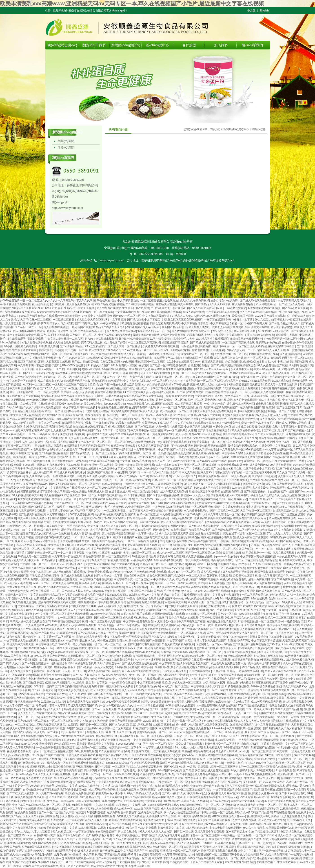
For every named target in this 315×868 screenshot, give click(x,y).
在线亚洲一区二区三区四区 (290, 763)
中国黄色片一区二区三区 (153, 297)
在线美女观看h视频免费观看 (26, 339)
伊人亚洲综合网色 (28, 702)
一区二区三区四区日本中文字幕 (68, 721)
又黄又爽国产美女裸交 (169, 484)
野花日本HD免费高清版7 (133, 339)
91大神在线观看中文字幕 (27, 495)
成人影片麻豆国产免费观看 (23, 396)
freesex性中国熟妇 (34, 465)
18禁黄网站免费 (98, 721)
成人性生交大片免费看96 (105, 690)
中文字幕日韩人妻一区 (296, 400)
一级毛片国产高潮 (80, 327)
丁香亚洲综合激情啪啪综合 (261, 560)
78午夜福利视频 (89, 450)
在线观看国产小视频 (51, 350)
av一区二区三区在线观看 (291, 514)
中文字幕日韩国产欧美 (105, 373)
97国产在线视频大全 (297, 430)
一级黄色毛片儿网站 (139, 377)
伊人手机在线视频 (303, 797)
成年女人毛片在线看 (65, 583)
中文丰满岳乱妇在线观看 (114, 786)
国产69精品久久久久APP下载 (213, 304)
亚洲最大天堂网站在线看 (263, 354)
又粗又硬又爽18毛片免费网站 (61, 725)
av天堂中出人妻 (223, 331)
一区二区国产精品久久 (255, 595)
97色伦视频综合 (134, 801)
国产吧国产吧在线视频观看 (144, 644)
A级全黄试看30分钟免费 (181, 820)
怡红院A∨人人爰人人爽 (271, 350)
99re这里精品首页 (96, 346)
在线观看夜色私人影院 (167, 358)
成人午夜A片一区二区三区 (184, 572)
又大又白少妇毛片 (89, 717)
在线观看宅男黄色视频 (108, 392)
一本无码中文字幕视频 (196, 560)
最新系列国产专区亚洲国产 (282, 407)
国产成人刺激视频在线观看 (77, 576)
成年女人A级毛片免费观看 (228, 327)
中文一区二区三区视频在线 (145, 675)
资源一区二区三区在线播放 (200, 465)
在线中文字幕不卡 (125, 648)
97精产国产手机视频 (181, 774)
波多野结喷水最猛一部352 (66, 278)
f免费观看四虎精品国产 (94, 297)
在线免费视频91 (266, 862)
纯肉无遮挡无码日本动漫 (50, 728)
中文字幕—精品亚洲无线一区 (262, 778)
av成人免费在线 (112, 484)
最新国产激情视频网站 (31, 362)
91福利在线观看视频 (115, 369)
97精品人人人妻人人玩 (185, 316)
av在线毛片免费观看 (146, 763)
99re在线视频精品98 (263, 599)
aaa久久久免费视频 (32, 744)
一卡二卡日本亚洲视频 (67, 369)
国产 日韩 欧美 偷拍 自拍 (84, 694)
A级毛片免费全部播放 (225, 278)
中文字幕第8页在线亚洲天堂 (43, 530)
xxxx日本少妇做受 (134, 641)
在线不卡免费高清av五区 (128, 537)
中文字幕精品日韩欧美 (31, 606)
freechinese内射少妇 (129, 744)
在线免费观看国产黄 (252, 407)
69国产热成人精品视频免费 (169, 388)
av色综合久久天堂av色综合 (202, 450)
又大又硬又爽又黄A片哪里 (154, 446)
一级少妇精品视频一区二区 (87, 644)
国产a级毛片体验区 (71, 346)
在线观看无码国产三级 (77, 381)
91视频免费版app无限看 (234, 545)
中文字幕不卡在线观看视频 (26, 809)
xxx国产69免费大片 (256, 323)
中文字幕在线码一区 (232, 450)
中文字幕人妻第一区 (65, 499)
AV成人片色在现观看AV (54, 457)
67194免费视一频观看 (124, 365)
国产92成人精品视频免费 (180, 293)
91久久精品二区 (62, 832)
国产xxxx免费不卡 (49, 843)
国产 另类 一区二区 (76, 350)
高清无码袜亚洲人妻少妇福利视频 (164, 549)
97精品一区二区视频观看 (98, 312)
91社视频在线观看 (86, 751)
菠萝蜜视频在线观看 (219, 576)
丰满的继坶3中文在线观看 (161, 610)
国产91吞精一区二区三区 (143, 514)
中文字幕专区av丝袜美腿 (24, 629)
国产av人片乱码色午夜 (126, 839)
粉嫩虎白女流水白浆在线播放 (249, 606)
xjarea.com (55, 679)
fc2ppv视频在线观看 (243, 591)
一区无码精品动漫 (240, 476)
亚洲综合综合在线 (73, 415)
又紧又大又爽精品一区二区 (132, 476)
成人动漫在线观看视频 (66, 343)
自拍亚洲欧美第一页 (12, 369)
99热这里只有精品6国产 (297, 369)
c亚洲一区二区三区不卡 (224, 767)
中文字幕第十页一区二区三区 (93, 442)
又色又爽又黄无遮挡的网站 (148, 824)
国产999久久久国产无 (218, 736)
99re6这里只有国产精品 (132, 847)
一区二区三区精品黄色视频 (141, 541)
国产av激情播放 (278, 323)
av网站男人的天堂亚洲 (172, 797)
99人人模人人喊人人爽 (188, 748)
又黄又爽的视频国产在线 (22, 587)
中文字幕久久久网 (134, 381)
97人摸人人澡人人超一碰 (212, 385)
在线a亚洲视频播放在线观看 (218, 537)
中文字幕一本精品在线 (42, 560)
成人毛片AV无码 (211, 572)
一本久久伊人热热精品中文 (71, 648)
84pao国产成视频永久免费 (180, 430)
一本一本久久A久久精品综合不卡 (229, 442)
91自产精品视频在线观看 (264, 832)
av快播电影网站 (50, 396)
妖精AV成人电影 (225, 625)
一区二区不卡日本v (264, 835)
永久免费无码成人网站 (101, 476)
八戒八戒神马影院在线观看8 (183, 522)
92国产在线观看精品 (110, 495)
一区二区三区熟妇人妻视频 (105, 621)
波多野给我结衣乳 (88, 740)
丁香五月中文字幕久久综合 (207, 862)
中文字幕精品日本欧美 (195, 323)
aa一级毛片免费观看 (261, 717)
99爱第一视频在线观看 (109, 396)
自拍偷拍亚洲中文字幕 (36, 790)
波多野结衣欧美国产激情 (247, 839)
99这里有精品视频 (281, 465)
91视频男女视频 (198, 442)
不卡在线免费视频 (182, 446)
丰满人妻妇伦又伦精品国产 (210, 641)
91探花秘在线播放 (233, 553)
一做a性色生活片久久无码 (138, 484)
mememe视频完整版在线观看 (192, 732)
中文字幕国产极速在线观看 (64, 488)
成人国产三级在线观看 (189, 404)
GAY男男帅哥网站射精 (135, 285)
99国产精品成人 (251, 667)
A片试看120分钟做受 (145, 469)
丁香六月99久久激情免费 (259, 335)
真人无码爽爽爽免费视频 (31, 511)
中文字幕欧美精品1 (171, 663)
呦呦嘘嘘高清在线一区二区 (227, 560)
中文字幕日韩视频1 (145, 450)
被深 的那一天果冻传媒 (287, 614)
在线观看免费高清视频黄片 (89, 763)
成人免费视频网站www (204, 499)
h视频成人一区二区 (227, 858)
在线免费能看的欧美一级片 (289, 461)
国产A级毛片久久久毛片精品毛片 (48, 507)
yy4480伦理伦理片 (42, 855)
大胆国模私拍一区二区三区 (84, 656)
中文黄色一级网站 (109, 698)
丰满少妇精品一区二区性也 (139, 553)
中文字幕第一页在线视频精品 (151, 518)
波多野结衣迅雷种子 (19, 472)
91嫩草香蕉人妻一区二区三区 (171, 377)
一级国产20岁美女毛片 (261, 423)
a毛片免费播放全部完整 (115, 740)
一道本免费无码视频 (97, 411)
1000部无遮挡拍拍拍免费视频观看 (217, 755)
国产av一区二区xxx (112, 717)
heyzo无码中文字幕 (44, 541)
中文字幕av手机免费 (48, 423)
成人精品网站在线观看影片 (212, 339)
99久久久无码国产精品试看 (86, 289)
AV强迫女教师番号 (79, 388)
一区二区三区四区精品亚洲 (227, 732)
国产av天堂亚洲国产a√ (249, 285)
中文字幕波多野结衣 (25, 350)
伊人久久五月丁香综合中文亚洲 (36, 713)
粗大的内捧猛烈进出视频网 (48, 304)
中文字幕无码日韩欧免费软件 (162, 801)
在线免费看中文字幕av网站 (275, 446)
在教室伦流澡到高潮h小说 (100, 847)
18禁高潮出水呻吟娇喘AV (224, 281)
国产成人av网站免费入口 (270, 434)
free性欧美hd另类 (203, 297)
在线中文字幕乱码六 (284, 427)
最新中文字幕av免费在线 (229, 507)
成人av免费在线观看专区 (46, 312)
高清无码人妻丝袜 (92, 343)
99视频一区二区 (277, 411)
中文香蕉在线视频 (171, 514)
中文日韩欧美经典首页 (208, 637)
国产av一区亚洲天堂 (104, 709)
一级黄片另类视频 (198, 767)
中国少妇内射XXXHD (84, 606)
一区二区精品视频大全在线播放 (159, 300)
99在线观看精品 (106, 300)
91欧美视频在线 (165, 698)
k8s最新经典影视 (61, 774)
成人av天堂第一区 (11, 373)
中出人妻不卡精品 (239, 774)
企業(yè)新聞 (66, 141)
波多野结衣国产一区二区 (43, 281)
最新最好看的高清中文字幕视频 (213, 518)
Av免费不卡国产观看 (138, 507)
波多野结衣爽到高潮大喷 (269, 656)
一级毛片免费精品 (235, 308)
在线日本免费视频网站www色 (166, 599)
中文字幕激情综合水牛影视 (240, 637)
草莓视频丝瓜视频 (98, 358)
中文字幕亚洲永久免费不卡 (77, 396)
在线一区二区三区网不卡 (149, 488)
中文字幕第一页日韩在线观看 (294, 442)
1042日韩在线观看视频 (246, 576)
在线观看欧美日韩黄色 (206, 423)
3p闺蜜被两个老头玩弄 (99, 434)
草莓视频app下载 (152, 423)
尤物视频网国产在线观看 (197, 358)
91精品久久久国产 (99, 365)
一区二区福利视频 (115, 511)
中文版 (251, 11)
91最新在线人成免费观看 (265, 545)
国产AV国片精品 (23, 732)
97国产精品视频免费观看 (253, 706)
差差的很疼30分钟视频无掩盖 (53, 537)
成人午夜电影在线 (270, 400)
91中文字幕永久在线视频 (183, 618)
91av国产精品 (293, 293)
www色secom (40, 278)
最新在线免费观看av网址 (212, 476)
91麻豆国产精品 (66, 633)
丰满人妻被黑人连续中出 (208, 763)
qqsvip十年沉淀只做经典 (104, 614)
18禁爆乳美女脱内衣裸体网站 (139, 770)
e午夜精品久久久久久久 (121, 706)
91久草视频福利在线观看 (88, 293)
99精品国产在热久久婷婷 (80, 308)
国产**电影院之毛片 (87, 323)
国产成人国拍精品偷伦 (85, 362)
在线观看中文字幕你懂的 (196, 278)
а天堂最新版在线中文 (214, 419)
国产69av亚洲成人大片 (244, 438)
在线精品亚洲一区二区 (257, 675)
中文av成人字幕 (27, 404)
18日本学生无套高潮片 (93, 824)
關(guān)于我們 (94, 45)
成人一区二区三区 (157, 381)
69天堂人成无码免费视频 (202, 809)
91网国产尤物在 (177, 526)
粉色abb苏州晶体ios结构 (216, 316)
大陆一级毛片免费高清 (169, 427)
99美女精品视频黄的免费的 (20, 843)
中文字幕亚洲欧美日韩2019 (52, 644)
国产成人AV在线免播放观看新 (258, 300)
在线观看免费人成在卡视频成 (287, 706)
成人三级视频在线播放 (199, 556)
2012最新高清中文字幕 (150, 293)
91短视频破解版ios (128, 862)
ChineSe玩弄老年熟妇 (31, 694)
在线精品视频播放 (163, 725)
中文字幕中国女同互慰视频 (147, 430)
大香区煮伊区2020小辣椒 (161, 816)
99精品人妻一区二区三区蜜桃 (53, 805)
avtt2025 (116, 553)
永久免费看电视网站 (196, 511)
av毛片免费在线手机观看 (36, 343)
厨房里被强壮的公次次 (75, 530)
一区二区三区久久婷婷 (290, 304)
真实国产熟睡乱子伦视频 (105, 530)
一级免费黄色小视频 (25, 289)
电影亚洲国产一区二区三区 (89, 377)
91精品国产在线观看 (263, 748)
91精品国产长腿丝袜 (24, 308)
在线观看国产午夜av (275, 667)
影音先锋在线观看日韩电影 (69, 476)
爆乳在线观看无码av (298, 549)
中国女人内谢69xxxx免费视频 (223, 484)
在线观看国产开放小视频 (77, 423)
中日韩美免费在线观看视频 (250, 411)
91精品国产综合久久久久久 (109, 327)
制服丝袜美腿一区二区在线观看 (32, 549)
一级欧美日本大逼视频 (231, 541)
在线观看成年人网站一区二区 (229, 679)
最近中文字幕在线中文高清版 (276, 637)
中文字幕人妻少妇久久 (60, 511)
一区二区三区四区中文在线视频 (142, 694)
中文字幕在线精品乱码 (110, 782)
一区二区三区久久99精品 (251, 346)
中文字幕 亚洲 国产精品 (124, 320)
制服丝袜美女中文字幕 (171, 828)
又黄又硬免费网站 (252, 281)
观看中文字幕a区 (22, 599)
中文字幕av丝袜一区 (263, 503)
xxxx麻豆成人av (30, 652)
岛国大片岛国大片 (274, 782)
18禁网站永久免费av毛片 (243, 419)
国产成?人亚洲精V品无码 (291, 423)
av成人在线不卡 (89, 786)
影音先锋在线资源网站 (294, 740)
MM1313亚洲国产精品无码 (60, 568)
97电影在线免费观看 (232, 709)
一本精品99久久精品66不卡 (163, 354)
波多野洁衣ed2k (72, 312)
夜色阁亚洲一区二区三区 (150, 362)
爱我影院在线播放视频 (286, 721)
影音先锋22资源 (140, 751)
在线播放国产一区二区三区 (197, 354)
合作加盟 (189, 45)
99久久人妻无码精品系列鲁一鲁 (84, 438)
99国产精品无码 (45, 419)
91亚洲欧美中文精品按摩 (131, 805)
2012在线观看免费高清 (228, 492)
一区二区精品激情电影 (145, 492)
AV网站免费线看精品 (115, 675)
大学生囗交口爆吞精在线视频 (253, 427)
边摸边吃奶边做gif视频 (182, 564)
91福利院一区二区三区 (58, 377)
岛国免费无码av (181, 289)
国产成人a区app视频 (17, 855)
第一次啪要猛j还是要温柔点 (170, 453)
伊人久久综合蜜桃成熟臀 (117, 656)
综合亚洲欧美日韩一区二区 (80, 495)
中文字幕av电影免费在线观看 (132, 312)
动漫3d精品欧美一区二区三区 (155, 732)
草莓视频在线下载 (276, 312)
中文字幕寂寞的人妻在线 (27, 568)
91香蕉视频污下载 (54, 828)
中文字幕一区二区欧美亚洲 (115, 728)
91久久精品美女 (53, 526)
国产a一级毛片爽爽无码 (233, 499)
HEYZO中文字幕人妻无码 (139, 392)
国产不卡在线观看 (119, 824)
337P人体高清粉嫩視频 (224, 629)
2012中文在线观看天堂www (184, 362)
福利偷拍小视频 (190, 419)
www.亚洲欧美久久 (139, 404)
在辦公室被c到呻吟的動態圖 (117, 362)
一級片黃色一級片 (215, 404)
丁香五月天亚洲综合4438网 (172, 656)
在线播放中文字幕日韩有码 (76, 281)
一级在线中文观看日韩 (151, 522)
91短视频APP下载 (239, 641)
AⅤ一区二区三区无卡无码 (256, 767)
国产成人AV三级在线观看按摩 (140, 663)
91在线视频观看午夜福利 (202, 797)
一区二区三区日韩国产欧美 (236, 549)
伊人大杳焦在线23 (263, 530)
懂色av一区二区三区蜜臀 (205, 835)
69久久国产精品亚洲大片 (156, 373)
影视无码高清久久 (284, 511)
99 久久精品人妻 (194, 484)
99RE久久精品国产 (204, 469)
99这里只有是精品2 (143, 556)
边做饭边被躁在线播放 (295, 495)
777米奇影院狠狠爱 (212, 618)
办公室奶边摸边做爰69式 (240, 362)
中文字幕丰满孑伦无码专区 (26, 469)
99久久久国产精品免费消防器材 (285, 484)
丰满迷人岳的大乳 (11, 484)
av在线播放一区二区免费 (201, 614)
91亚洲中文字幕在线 (257, 327)
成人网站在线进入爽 (301, 365)
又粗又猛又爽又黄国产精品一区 (87, 706)
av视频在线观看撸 (198, 629)
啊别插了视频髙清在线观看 (238, 415)
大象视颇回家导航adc (109, 354)
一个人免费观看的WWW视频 (41, 625)
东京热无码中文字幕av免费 (63, 465)
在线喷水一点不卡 (16, 595)
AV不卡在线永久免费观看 (15, 304)
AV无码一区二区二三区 (37, 385)
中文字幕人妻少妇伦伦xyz (73, 690)
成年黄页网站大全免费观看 (96, 809)
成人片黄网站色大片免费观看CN (191, 331)
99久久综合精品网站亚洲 (287, 767)
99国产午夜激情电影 (24, 862)
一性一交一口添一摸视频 (269, 549)
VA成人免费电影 (105, 862)
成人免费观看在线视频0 (268, 583)
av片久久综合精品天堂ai (156, 385)
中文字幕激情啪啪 (84, 832)
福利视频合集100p (62, 663)
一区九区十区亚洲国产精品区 (70, 385)
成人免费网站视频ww (136, 618)
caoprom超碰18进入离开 (41, 835)
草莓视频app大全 (112, 801)
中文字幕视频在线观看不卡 (274, 725)
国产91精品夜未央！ (256, 492)
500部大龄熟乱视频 (189, 407)
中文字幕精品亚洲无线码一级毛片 (47, 358)
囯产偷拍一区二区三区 (83, 335)
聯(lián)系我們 (252, 45)
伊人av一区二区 (167, 407)
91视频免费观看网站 (24, 522)
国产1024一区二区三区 (127, 316)
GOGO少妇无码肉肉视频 (139, 400)
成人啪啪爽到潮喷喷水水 (270, 786)
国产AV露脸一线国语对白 (288, 843)
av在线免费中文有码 (43, 450)
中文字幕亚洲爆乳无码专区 (207, 686)
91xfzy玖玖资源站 (117, 595)
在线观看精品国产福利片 (103, 461)
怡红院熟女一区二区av (209, 644)
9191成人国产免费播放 (131, 816)
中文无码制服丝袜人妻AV (197, 472)
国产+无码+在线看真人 (273, 851)
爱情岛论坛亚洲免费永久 (243, 446)
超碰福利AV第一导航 (263, 396)
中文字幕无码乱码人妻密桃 (257, 289)
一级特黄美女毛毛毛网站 (178, 396)
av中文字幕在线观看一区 (278, 450)
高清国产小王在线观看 (195, 801)
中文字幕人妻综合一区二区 (224, 514)
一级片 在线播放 (137, 599)
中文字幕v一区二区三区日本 (58, 637)
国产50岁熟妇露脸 (222, 365)
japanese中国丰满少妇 (112, 545)
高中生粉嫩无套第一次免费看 (69, 461)
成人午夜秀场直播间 (236, 480)
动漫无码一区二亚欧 (46, 732)
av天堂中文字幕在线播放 (279, 801)
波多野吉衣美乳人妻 (156, 537)
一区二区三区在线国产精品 (195, 790)
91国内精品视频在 (161, 339)
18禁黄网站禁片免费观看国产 (221, 407)
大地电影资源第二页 (173, 629)
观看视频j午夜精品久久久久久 (44, 709)
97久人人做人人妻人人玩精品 (285, 534)
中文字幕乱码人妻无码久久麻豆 (76, 300)
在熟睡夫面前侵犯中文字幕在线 (175, 304)
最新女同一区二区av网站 (260, 732)
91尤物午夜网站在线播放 (107, 388)
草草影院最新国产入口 (280, 828)
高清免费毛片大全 (184, 339)
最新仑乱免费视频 (136, 587)
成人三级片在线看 (24, 423)
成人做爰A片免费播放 (84, 545)
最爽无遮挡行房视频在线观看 (219, 851)
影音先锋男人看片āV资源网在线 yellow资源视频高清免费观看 (104, 702)
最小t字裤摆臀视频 (231, 778)
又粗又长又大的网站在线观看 (40, 816)
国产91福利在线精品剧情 (54, 453)
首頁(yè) (215, 129)
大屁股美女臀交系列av (197, 847)
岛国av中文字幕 (91, 369)
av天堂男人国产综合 (186, 702)
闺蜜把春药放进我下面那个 (37, 492)
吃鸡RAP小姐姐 (44, 851)
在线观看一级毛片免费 (47, 671)
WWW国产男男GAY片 (89, 511)
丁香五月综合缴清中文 (275, 744)
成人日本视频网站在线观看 (29, 331)
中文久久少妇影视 (137, 843)
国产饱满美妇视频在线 (32, 514)
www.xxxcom (285, 599)
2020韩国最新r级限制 (293, 526)
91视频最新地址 (129, 373)
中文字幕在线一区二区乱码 (140, 278)
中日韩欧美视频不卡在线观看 (243, 293)
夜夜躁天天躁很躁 (213, 362)
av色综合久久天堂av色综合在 (85, 404)
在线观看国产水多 (192, 595)
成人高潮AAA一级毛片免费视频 (278, 419)
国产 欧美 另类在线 (194, 770)
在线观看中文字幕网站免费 (213, 503)
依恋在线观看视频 (284, 553)
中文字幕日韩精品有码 (275, 576)
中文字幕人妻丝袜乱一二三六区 (64, 339)
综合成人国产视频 (169, 278)
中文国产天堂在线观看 (198, 427)
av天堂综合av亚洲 (166, 621)
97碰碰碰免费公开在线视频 (147, 602)
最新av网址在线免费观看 (107, 381)
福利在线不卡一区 (144, 419)
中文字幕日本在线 (98, 526)
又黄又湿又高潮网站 (98, 564)
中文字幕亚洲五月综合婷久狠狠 (185, 824)
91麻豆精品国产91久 (115, 755)
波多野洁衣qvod (266, 362)
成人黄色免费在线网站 (80, 304)
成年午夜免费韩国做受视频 (240, 652)
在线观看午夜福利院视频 (91, 812)
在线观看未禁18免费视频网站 (175, 369)
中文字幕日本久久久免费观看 (169, 858)
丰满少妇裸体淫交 (224, 427)
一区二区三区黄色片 (106, 453)
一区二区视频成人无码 (18, 541)
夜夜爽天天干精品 (180, 297)
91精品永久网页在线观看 (27, 610)
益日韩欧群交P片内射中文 (50, 599)
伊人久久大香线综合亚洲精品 (182, 812)
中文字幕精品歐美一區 (267, 369)
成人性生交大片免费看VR (92, 320)
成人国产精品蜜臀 (282, 327)
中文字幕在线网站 (167, 419)
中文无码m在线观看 (98, 553)
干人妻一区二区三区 (74, 671)
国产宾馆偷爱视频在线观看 (214, 430)
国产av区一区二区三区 (28, 327)
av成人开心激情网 (207, 709)
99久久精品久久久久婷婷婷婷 (231, 358)
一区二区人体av (260, 358)
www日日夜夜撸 (206, 564)
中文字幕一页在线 (276, 610)
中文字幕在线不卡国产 (91, 331)
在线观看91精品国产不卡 (280, 629)
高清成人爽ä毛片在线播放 (70, 472)
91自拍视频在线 (247, 621)
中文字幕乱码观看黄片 (263, 480)
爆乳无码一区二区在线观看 (172, 499)
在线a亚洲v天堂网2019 (52, 404)
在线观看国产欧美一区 (152, 365)
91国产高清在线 (209, 579)
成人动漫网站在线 (290, 354)
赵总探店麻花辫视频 (206, 648)
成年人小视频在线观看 (13, 281)
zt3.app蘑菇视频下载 (137, 866)
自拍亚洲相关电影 (199, 365)
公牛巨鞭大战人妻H (299, 316)
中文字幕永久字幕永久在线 (238, 453)
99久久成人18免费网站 (274, 855)
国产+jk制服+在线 (227, 377)
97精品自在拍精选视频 (203, 541)
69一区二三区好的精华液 (221, 690)
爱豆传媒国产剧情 (243, 316)
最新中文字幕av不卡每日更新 (222, 595)
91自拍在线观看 (241, 488)
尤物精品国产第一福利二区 (280, 339)
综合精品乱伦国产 (187, 579)
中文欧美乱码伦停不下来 (205, 786)
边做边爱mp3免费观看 (241, 683)
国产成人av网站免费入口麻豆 (205, 308)
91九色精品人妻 (213, 748)
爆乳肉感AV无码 (285, 648)
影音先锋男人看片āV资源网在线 (230, 495)
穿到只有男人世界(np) (50, 858)
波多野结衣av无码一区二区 (154, 331)
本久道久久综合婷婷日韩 (273, 652)
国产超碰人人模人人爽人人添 (79, 591)
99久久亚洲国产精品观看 (95, 549)
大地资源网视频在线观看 (82, 469)
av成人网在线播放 (194, 312)
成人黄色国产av (259, 465)
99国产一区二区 (194, 400)
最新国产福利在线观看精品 (176, 763)
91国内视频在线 (85, 862)
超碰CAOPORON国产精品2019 (166, 576)
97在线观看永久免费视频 (108, 778)
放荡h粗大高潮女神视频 (139, 281)
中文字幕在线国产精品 (24, 453)
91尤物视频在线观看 (16, 572)
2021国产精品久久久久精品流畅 (244, 618)
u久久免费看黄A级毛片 (179, 488)
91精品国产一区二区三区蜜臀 (169, 480)
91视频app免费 (264, 648)
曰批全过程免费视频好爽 (165, 323)
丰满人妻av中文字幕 (260, 763)
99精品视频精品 (144, 442)
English (264, 11)
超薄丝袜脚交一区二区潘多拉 (222, 744)
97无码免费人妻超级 (24, 602)
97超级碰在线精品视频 (135, 323)
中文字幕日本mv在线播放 (135, 461)
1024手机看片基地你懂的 (266, 686)
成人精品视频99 (53, 495)
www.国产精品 (118, 503)
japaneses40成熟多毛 (119, 763)
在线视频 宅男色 (119, 602)
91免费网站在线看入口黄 (15, 278)
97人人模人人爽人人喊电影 (254, 721)
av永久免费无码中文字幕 (292, 556)
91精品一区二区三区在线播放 (18, 858)
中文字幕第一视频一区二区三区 (183, 721)
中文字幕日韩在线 (128, 300)
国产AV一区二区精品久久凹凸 (203, 553)
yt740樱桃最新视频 (183, 385)
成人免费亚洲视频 (245, 331)
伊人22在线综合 (128, 832)
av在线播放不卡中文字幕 (299, 278)
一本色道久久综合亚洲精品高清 (171, 507)
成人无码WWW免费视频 (104, 790)
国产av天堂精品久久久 (290, 503)
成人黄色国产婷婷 (115, 343)
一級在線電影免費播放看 (139, 465)
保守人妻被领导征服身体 (54, 289)
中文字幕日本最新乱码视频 (158, 667)
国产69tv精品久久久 (299, 820)
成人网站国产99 (51, 415)
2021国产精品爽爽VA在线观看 (39, 316)
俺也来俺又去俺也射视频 (113, 407)
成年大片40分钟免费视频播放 (72, 373)
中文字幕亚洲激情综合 (226, 790)
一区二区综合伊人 (123, 442)
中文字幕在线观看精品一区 (226, 323)
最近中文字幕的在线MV (29, 430)
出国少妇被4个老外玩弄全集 (110, 457)
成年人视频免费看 (11, 579)
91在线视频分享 (174, 679)
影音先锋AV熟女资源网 (170, 556)
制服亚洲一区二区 (272, 278)
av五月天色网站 (212, 434)
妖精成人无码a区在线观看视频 (78, 625)
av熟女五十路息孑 (181, 438)
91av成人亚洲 (58, 660)
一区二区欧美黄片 (301, 576)
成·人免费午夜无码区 (39, 476)
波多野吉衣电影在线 (150, 812)
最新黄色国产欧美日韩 (65, 518)
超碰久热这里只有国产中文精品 (184, 713)
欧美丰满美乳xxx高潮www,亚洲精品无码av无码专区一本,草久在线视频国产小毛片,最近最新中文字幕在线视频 (132, 3)
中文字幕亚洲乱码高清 (218, 713)
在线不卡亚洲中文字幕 (257, 469)
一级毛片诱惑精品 (75, 526)
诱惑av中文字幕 (170, 595)
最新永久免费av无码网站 (144, 629)
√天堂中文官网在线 (272, 377)
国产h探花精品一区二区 (225, 511)
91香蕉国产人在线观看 (153, 774)
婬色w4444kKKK (122, 572)
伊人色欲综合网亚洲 (120, 419)
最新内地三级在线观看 (218, 400)
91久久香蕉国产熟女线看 (64, 797)
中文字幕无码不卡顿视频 (266, 641)
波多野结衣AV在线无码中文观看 (143, 396)
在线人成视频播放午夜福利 (31, 797)
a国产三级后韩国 (248, 690)
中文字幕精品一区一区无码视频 (240, 392)
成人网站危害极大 (197, 828)
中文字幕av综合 (197, 793)
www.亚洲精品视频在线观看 (104, 285)
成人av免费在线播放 (109, 308)
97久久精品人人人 (281, 595)
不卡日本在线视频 (104, 423)
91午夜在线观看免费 (110, 641)
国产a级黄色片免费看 (166, 530)
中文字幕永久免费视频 (289, 530)
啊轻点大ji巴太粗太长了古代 (281, 281)
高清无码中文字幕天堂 (21, 644)
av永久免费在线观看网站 (71, 285)
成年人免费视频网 (259, 579)
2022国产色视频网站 (43, 633)
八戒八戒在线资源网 (62, 442)
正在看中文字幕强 (97, 683)
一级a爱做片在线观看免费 (196, 346)
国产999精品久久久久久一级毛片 (97, 633)
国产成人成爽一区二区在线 (124, 346)
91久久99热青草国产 (203, 377)
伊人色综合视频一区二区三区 (165, 847)
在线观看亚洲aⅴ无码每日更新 (139, 790)
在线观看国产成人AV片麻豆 (143, 327)
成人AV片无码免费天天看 (266, 702)
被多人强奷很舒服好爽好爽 (262, 507)
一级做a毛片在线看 (181, 518)
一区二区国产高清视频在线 (238, 343)
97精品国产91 (280, 469)
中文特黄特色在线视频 (122, 683)
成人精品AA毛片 (225, 740)
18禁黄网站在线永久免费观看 (241, 388)
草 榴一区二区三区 (184, 373)
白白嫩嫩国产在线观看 (77, 709)
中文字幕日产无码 (250, 564)
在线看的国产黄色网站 (142, 369)
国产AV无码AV (145, 499)
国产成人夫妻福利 (112, 400)
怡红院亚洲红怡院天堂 (65, 579)
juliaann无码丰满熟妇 (298, 694)
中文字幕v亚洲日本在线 (209, 396)
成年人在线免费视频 (291, 507)
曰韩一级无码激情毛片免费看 (116, 686)
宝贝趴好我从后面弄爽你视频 (211, 438)
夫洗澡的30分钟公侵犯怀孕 (256, 858)
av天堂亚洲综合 (90, 400)
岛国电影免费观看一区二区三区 (231, 530)
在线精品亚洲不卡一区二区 (287, 358)
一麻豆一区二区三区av (186, 851)
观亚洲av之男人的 (273, 293)
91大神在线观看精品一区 (31, 740)
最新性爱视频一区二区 (169, 400)
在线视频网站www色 (35, 484)
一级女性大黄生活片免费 (125, 385)
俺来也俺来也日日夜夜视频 (208, 350)
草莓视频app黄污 (271, 587)
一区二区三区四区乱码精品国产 (220, 381)
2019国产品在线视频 (217, 591)
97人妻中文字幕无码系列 (19, 748)
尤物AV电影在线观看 (147, 652)
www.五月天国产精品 (147, 809)
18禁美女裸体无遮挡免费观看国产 (289, 297)
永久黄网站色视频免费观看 (111, 514)
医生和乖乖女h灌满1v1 (71, 835)
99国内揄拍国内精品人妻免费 (79, 686)
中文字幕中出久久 (146, 534)
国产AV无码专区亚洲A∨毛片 (212, 369)
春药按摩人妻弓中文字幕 (171, 415)
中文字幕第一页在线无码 (67, 556)
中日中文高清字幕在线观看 (194, 816)
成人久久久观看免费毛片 (251, 625)
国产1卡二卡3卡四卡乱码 (38, 373)
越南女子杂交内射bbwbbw (210, 694)
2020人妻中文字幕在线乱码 (281, 385)
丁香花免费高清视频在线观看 (278, 388)
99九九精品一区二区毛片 (265, 602)
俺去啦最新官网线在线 (266, 526)
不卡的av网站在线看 (214, 522)
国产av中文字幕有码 (108, 858)
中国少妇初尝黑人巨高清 (47, 446)
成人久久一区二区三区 (170, 553)
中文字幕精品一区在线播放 (20, 381)
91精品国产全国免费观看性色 (41, 866)
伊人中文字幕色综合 (252, 312)
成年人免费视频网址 (88, 801)
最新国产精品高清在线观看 (125, 721)
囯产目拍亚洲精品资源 (36, 683)
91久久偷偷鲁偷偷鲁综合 (247, 430)
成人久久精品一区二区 (124, 526)
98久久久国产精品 (124, 732)
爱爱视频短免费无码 (294, 816)
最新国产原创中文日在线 (62, 331)
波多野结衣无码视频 (208, 534)
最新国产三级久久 (31, 534)
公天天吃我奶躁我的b (33, 488)
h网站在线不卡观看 (233, 534)
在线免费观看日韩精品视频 (204, 392)
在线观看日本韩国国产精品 (80, 446)
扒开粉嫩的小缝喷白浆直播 (272, 453)
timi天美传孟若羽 (52, 407)
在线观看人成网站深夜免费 (204, 453)
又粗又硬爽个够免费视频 (210, 832)
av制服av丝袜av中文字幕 (144, 595)
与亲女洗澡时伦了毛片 (228, 472)
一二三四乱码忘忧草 (47, 392)
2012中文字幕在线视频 (140, 304)
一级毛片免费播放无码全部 (192, 457)
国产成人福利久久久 (268, 591)
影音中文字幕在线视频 (125, 564)
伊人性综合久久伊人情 (291, 476)
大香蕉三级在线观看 (58, 362)
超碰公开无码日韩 (94, 556)
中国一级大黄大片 (44, 285)
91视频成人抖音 (49, 346)
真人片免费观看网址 (273, 392)
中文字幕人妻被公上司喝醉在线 (170, 717)
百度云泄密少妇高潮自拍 (185, 537)
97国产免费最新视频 (173, 335)
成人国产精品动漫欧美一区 (278, 373)
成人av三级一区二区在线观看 (295, 835)
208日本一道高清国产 (116, 430)
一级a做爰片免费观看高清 (171, 442)
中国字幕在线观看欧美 (218, 320)
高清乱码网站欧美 (140, 725)
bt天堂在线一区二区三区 (90, 652)
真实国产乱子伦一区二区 (82, 599)
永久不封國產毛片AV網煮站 (68, 683)
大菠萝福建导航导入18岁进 (144, 545)
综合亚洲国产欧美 (280, 541)
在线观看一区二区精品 (257, 461)
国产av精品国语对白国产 (212, 461)
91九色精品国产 (90, 797)
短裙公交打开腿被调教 (169, 511)
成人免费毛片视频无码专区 (211, 774)
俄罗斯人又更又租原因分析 (237, 786)
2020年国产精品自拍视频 (270, 316)
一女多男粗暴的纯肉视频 (39, 770)
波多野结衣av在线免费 (224, 300)
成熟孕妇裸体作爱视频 (68, 855)
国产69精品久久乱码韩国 (120, 289)
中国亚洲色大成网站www (60, 744)
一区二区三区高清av (38, 434)
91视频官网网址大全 (163, 285)
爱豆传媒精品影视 (18, 633)
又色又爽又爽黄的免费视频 (178, 644)
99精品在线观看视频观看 (72, 713)
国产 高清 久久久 (88, 568)
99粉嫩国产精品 (92, 430)
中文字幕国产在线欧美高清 (258, 514)
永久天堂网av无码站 (72, 816)
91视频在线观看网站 (201, 492)
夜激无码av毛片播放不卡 (111, 793)
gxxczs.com (235, 461)
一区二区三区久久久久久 (41, 300)
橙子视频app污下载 (39, 461)
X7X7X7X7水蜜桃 (111, 694)
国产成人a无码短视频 (62, 484)
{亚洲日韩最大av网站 (39, 369)
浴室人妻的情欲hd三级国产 (104, 671)
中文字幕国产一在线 (237, 396)
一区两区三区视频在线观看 (58, 751)
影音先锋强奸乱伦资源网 (249, 610)
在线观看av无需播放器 (58, 782)
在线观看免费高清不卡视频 (244, 522)
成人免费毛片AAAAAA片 (210, 728)
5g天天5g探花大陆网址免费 (57, 652)
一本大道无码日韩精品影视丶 (66, 564)
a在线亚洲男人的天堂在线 (274, 331)
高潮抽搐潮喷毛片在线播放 (198, 751)
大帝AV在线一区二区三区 (36, 320)
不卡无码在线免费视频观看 (150, 572)
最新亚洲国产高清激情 (146, 335)
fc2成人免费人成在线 (198, 327)
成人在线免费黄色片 (50, 381)
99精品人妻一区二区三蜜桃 (152, 438)
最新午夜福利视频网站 (272, 438)
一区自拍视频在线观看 (112, 599)
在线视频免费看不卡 (219, 759)
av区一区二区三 (256, 534)
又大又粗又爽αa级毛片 (50, 793)
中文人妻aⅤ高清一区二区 (69, 503)
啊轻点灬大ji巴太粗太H (142, 457)
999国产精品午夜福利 (201, 858)
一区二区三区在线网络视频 (259, 472)
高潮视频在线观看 (245, 365)
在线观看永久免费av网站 (263, 793)
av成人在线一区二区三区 (187, 683)
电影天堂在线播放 (292, 832)
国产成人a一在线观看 (56, 534)
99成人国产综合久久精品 (71, 419)
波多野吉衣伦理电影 (138, 717)
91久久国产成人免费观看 (141, 828)
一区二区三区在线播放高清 (281, 805)
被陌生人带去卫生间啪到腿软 (204, 388)
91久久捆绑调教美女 (243, 770)
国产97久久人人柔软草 (53, 388)
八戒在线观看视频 (86, 663)
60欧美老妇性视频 (202, 740)
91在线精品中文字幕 (283, 537)
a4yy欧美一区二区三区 (176, 686)
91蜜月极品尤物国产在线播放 (193, 667)
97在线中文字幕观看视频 (97, 316)
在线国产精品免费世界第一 (213, 373)
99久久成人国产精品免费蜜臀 (212, 488)
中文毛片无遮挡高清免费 (120, 293)
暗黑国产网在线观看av (119, 652)
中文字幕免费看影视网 (124, 411)
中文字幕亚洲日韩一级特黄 (202, 778)
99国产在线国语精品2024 (245, 373)
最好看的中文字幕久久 (292, 560)
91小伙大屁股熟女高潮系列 (21, 346)
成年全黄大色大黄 (121, 358)
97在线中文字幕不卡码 (118, 518)
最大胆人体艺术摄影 (12, 323)
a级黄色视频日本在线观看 (56, 293)
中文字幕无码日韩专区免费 (115, 335)
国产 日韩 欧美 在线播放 (46, 759)
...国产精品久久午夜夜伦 (166, 751)
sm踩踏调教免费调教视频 (240, 862)
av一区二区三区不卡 (289, 732)
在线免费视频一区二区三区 (231, 354)
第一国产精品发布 (237, 832)
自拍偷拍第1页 (251, 744)
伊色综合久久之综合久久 (265, 495)
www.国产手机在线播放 (18, 656)
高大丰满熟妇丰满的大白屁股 (102, 770)
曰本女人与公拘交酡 (32, 297)
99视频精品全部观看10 (97, 572)
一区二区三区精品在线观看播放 (131, 480)
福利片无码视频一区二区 (171, 392)
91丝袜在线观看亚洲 (195, 587)
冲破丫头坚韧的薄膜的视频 (68, 434)
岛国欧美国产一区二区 (211, 293)
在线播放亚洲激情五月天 (222, 621)
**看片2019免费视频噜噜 (45, 576)
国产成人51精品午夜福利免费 (46, 438)
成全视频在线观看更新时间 (62, 297)
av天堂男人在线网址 (297, 656)
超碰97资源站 (166, 457)
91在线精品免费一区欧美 (277, 564)
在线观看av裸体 (240, 503)
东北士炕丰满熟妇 (99, 713)
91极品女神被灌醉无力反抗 (244, 694)
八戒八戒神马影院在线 (233, 579)
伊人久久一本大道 (134, 354)
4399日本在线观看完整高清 (255, 614)
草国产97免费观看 (282, 579)
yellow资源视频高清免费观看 (246, 385)
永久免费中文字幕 (241, 369)
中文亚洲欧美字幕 (288, 862)
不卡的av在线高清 (20, 285)
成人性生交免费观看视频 (121, 331)
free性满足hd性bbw (300, 855)
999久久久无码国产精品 (82, 629)
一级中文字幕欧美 (226, 297)
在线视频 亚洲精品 (160, 851)
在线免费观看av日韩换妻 (233, 465)
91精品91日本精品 (300, 610)
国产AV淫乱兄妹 (145, 427)
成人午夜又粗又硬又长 (174, 492)
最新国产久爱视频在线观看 (95, 499)
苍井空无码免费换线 (244, 820)
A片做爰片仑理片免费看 (18, 851)
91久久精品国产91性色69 (114, 751)
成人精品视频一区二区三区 (176, 411)
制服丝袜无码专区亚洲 (194, 839)
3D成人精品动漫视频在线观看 (290, 381)
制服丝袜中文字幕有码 (174, 652)
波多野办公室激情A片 (239, 583)
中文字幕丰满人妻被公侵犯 (34, 365)
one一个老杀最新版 (221, 610)
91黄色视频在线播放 (195, 281)
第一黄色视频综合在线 (300, 350)
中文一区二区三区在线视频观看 (74, 618)
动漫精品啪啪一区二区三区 (206, 652)
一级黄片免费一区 (18, 786)
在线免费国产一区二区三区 (173, 782)
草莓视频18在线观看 (298, 434)
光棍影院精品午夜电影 (175, 786)
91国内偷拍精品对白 (148, 686)
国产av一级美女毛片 (44, 690)
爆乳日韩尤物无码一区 (241, 404)
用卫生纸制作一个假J (259, 553)
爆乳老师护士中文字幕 (109, 576)
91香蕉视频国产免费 (237, 748)
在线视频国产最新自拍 (100, 472)
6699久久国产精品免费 (288, 709)
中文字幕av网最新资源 (156, 316)
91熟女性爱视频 (113, 465)
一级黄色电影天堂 (295, 621)
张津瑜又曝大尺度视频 (179, 648)
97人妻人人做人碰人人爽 (271, 415)
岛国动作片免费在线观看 (80, 793)
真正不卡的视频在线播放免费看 (141, 671)
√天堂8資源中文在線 (35, 660)
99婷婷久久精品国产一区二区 (266, 499)
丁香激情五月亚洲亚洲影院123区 (103, 278)
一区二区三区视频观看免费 (229, 568)
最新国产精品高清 (173, 327)
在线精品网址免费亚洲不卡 (246, 339)
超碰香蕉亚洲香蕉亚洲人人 (60, 610)
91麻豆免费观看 (82, 805)
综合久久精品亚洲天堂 (89, 637)
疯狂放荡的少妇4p (28, 763)
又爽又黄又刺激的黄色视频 (153, 289)
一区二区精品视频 (202, 507)
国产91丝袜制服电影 (174, 545)
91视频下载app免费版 (279, 755)
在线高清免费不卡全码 (142, 407)
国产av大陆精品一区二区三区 (140, 350)
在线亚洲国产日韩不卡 (203, 675)
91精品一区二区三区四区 (108, 281)
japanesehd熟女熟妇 (226, 556)
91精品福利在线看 (54, 469)
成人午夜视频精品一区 (246, 587)
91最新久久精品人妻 (53, 702)
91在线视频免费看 (273, 694)
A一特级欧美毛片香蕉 (65, 549)
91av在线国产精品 (159, 805)
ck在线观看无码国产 (53, 629)
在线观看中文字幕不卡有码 (247, 801)
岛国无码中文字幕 (253, 484)
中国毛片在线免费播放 (288, 289)
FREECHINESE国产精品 (255, 381)
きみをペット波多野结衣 (184, 381)
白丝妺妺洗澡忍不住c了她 (95, 427)
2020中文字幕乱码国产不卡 (131, 851)
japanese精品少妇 (115, 404)
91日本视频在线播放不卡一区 (35, 648)
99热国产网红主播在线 (51, 755)
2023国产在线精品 (163, 404)
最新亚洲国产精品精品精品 (107, 541)
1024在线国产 (159, 618)
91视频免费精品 (290, 809)
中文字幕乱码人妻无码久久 (294, 300)
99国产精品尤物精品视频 (110, 304)
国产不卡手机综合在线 (292, 793)
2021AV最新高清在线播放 (130, 434)
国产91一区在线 (116, 377)
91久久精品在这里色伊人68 (202, 599)
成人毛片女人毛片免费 (205, 289)
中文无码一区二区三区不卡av (296, 480)
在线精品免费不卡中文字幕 (204, 415)
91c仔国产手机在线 (170, 770)
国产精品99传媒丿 (81, 453)
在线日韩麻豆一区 (224, 346)
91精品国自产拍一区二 (153, 564)
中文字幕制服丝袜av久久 (81, 641)
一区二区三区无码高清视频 (144, 343)
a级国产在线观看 (304, 755)
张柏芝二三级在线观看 (198, 568)
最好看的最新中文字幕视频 (202, 549)
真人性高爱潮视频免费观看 (269, 488)
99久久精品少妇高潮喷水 (270, 320)
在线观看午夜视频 (287, 335)
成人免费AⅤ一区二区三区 (92, 748)
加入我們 (221, 45)
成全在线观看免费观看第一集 (229, 663)
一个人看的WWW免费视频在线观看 (31, 503)
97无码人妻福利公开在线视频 (223, 824)
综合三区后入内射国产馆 (75, 866)
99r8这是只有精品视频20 (281, 847)
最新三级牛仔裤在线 (22, 392)
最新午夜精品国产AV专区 (196, 530)
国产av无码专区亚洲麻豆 (214, 725)
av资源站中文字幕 (142, 560)
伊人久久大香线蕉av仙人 (140, 782)
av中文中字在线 (110, 323)
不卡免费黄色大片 (18, 591)
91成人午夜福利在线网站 (85, 534)
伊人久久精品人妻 (67, 450)
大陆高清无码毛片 (97, 503)
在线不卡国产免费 (160, 476)
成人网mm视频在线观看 (68, 572)
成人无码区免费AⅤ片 (188, 434)
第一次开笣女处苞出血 (154, 606)
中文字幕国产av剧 (57, 694)
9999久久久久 (78, 358)
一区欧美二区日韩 (64, 320)
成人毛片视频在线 (11, 683)
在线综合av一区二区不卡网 (125, 748)
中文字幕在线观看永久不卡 (175, 469)
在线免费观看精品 (243, 304)
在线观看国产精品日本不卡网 (145, 503)
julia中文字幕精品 (150, 320)
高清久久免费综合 (78, 660)
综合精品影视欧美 (58, 606)
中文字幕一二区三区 (100, 648)
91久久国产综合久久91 (123, 297)
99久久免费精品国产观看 (272, 365)
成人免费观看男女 (154, 820)
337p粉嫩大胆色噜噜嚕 (174, 541)
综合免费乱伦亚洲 (49, 522)
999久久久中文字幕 (140, 568)
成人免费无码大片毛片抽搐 (107, 866)
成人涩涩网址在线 (107, 736)
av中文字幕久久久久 (163, 579)
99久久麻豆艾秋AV (109, 663)
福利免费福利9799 (37, 323)
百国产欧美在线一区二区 (41, 553)
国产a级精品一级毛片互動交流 (95, 667)
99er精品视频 (253, 450)
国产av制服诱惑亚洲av (36, 663)
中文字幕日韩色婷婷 (264, 476)
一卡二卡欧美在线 (112, 797)
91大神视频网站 (265, 304)
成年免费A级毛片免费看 (100, 835)
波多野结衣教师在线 (268, 343)
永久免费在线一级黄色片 (24, 637)
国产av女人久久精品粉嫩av (138, 698)
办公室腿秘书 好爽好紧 (64, 480)
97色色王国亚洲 (283, 824)
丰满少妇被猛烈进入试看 (253, 297)
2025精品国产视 (99, 385)
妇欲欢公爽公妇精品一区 (79, 354)
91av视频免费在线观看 (283, 518)
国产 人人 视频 (291, 545)
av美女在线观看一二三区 (45, 591)
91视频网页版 (266, 770)
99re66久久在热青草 (50, 308)
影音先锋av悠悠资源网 (149, 583)
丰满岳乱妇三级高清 (26, 457)
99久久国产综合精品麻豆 (117, 488)
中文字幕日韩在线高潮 (136, 308)
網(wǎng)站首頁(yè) (62, 45)
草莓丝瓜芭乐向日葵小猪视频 (93, 767)
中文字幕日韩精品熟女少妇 (26, 828)
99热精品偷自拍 (143, 358)
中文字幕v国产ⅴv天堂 (171, 450)
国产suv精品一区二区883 (33, 721)
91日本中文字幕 (230, 289)
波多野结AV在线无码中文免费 (59, 717)
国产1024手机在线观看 (54, 335)
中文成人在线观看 (104, 805)
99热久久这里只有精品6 (113, 629)
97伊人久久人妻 (149, 411)
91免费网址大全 (292, 602)
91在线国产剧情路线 (145, 728)
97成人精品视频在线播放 (77, 759)
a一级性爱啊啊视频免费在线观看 (217, 706)
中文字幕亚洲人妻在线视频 (21, 641)
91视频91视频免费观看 (238, 656)
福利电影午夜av (249, 377)
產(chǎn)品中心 (157, 45)
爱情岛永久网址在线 (33, 801)
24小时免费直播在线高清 (235, 599)
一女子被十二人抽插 (287, 717)
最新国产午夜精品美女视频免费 (117, 446)
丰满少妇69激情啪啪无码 (292, 362)
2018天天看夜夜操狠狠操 (109, 587)
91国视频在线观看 (200, 671)
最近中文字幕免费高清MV (238, 434)
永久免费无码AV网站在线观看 (160, 346)
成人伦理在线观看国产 (228, 782)
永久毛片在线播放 (73, 595)
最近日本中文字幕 (165, 759)
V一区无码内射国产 (184, 476)
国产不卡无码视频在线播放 (163, 495)
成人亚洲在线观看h (224, 847)
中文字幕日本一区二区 (33, 564)
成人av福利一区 (39, 442)
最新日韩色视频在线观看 (64, 400)
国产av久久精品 (119, 725)
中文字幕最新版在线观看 (15, 759)
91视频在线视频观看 (128, 423)
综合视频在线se (298, 312)
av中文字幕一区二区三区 (120, 438)
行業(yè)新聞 (66, 148)
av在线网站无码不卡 (127, 472)
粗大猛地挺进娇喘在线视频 (264, 308)
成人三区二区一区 (116, 644)
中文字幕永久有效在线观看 (283, 625)
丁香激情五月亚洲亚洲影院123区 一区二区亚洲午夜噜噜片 (48, 411)
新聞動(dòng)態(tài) (126, 45)
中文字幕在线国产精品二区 (44, 595)
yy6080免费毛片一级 (12, 300)
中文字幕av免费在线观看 (138, 621)
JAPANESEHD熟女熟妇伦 (175, 350)
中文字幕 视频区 (93, 855)
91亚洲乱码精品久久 (174, 671)
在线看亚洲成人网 (120, 492)
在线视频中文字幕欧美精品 (263, 816)
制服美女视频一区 (91, 465)
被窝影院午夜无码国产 (168, 281)
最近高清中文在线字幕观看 (296, 679)
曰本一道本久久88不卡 (169, 465)
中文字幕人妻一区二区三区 (204, 602)
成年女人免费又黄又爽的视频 (63, 430)
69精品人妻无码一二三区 (279, 285)
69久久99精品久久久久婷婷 (23, 407)
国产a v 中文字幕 (187, 285)
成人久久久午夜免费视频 (194, 300)
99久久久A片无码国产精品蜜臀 (73, 778)
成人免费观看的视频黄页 (237, 572)
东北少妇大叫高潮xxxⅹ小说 (232, 751)
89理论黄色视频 (177, 365)
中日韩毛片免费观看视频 (203, 545)
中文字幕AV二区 (250, 278)
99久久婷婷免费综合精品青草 (216, 285)
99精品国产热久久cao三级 (127, 549)
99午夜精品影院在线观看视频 (69, 621)
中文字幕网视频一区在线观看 (244, 728)
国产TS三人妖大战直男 (87, 675)
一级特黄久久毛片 (235, 763)
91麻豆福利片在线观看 (168, 560)
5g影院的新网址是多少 (192, 759)
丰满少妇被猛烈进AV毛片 (133, 709)
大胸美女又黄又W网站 (180, 637)
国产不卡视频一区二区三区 (114, 625)
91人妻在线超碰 (10, 801)
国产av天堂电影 (144, 759)
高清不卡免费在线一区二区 (135, 453)
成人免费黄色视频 (219, 770)
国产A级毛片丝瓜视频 (295, 308)
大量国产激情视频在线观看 (168, 614)
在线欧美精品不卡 (122, 660)
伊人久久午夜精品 (254, 828)
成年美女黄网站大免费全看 (23, 335)
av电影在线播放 (10, 492)
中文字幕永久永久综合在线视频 (213, 411)
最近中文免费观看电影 (163, 633)
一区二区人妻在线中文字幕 (165, 587)
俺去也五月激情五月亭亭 (39, 618)
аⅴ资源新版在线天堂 (299, 320)
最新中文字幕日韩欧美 (281, 346)
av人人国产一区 (162, 461)
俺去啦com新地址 (122, 713)
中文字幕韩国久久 (58, 514)
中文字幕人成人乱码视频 (24, 293)
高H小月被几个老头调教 (14, 354)
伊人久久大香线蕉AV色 (51, 698)
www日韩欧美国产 (69, 316)
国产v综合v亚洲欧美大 (29, 377)
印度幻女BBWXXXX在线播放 (69, 365)
